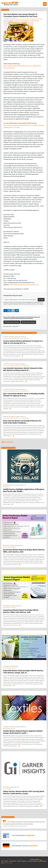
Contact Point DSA (33, 861)
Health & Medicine (14, 787)
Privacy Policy (13, 861)
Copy (41, 300)
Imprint (6, 861)
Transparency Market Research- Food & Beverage (26, 21)
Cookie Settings (8, 863)
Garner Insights (7, 789)
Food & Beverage (14, 666)
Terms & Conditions (22, 861)
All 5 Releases (7, 442)
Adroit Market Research (9, 728)
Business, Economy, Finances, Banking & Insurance (30, 19)
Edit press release (28, 322)
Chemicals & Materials (15, 606)
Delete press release (12, 322)
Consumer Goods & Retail (16, 545)
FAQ (2, 861)
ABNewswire (6, 487)
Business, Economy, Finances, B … (18, 337)
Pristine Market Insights (9, 547)
